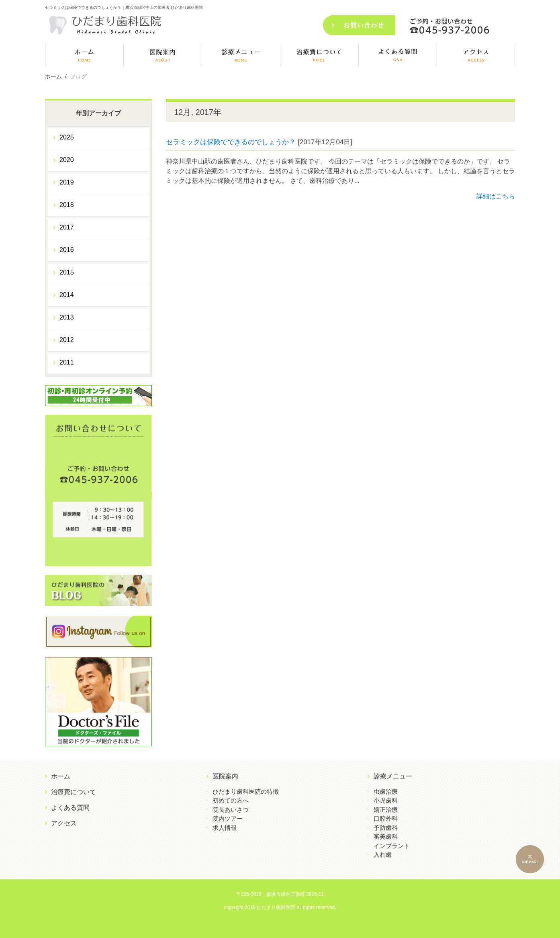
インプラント (392, 846)
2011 (67, 362)
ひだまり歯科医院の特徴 (246, 792)
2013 (67, 317)
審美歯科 (386, 837)
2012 (67, 340)
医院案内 (225, 776)
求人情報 (225, 828)
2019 (67, 182)
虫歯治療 (386, 792)
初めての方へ (231, 800)
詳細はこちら (496, 196)
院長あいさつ (231, 810)
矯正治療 (386, 810)
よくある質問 (70, 808)
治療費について (74, 792)
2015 (67, 272)
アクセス (64, 823)
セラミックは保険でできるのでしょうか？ (231, 142)
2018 (67, 205)
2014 (67, 295)
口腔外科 (386, 818)
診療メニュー (393, 776)
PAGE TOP (536, 860)
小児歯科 (386, 800)
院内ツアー (228, 818)
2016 (67, 250)
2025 (67, 137)
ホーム (61, 776)
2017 (67, 227)
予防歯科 (386, 828)
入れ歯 (383, 855)
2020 (67, 160)
